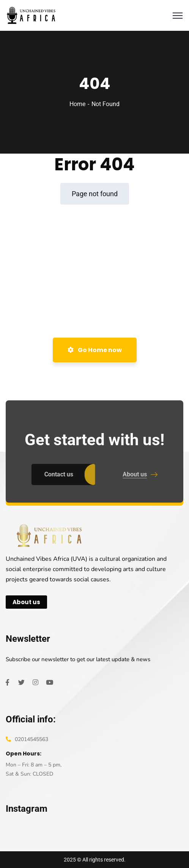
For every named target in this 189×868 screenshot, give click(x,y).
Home (77, 104)
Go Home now (95, 350)
